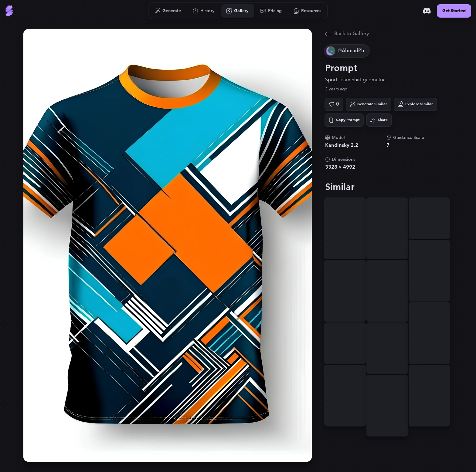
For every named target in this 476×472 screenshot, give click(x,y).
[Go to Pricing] (271, 11)
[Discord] (427, 11)
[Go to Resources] (308, 11)
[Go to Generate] (168, 11)
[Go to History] (204, 11)
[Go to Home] (9, 11)
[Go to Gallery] (238, 11)
